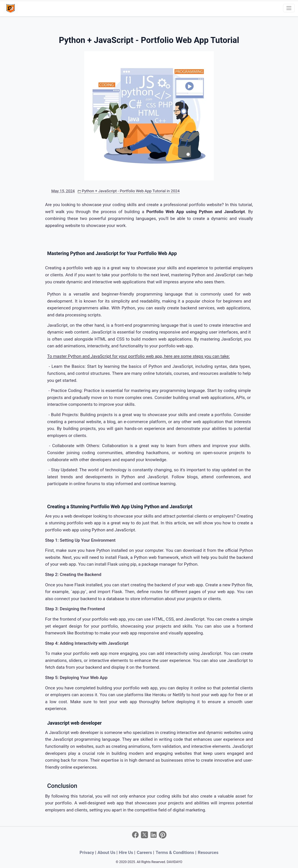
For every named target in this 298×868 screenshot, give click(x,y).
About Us (107, 853)
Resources (208, 853)
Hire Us (126, 853)
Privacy (87, 853)
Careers (145, 853)
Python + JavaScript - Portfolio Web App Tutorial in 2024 (129, 191)
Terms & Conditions (175, 853)
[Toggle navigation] (289, 8)
